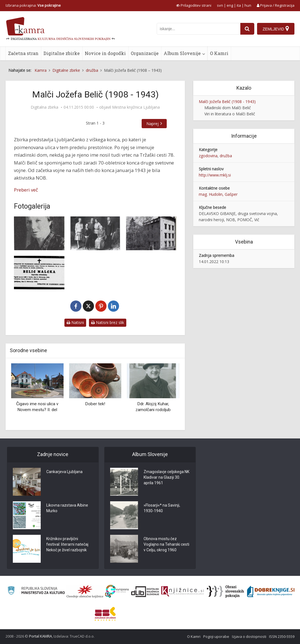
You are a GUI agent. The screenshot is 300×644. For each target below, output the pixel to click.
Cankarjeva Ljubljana (64, 472)
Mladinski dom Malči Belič (228, 108)
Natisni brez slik (108, 322)
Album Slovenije (182, 53)
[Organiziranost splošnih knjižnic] (85, 591)
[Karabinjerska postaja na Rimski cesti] (151, 233)
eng (230, 5)
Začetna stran (23, 53)
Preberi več (26, 190)
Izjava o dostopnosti (249, 636)
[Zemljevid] (276, 29)
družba (226, 156)
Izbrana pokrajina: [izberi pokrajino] (33, 5)
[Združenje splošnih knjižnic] (105, 614)
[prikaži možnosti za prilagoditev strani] (194, 5)
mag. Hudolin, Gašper (218, 194)
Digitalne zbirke (62, 53)
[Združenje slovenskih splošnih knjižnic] (182, 591)
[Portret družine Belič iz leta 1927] (95, 233)
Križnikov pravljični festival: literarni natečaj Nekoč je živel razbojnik (67, 545)
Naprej (153, 124)
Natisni (75, 322)
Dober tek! (95, 404)
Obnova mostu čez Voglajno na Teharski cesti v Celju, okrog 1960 (166, 545)
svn (220, 5)
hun (248, 5)
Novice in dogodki (105, 53)
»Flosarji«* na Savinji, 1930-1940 (162, 508)
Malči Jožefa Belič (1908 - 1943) (227, 102)
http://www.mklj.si (215, 175)
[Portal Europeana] (117, 591)
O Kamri (219, 53)
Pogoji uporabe (216, 636)
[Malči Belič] (39, 233)
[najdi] (247, 29)
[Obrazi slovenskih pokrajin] (225, 591)
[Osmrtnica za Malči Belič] (39, 273)
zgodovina (208, 156)
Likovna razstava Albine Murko (67, 508)
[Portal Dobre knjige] (271, 591)
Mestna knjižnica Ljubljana (136, 107)
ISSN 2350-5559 (282, 636)
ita (239, 5)
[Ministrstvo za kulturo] (36, 591)
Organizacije (145, 53)
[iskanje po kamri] (199, 29)
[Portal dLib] (145, 591)
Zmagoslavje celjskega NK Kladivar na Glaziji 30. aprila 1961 (166, 478)
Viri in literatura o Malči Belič (230, 114)
